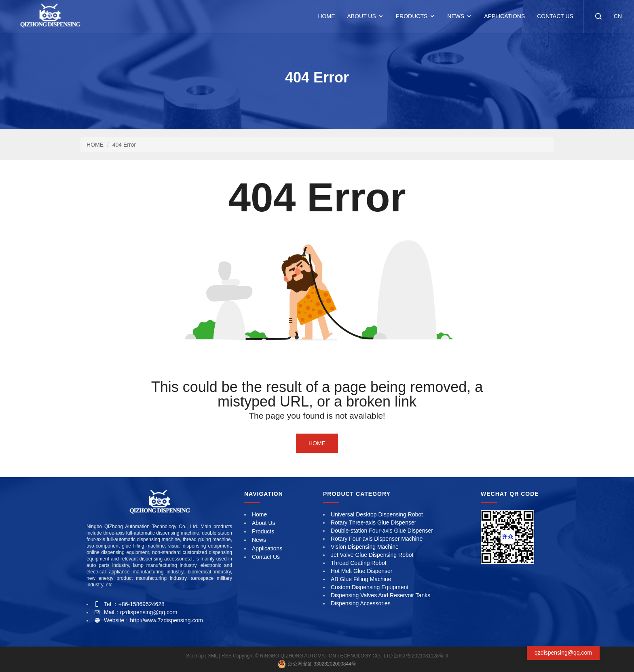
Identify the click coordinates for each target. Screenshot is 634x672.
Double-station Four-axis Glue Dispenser (382, 531)
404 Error (124, 145)
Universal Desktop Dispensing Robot (377, 514)
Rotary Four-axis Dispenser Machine (377, 539)
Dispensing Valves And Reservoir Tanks (380, 595)
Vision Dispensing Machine (365, 547)
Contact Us (555, 16)
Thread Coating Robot (359, 563)
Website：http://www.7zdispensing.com (153, 620)
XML (213, 656)
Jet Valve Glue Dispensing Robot (372, 555)
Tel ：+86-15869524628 (134, 604)
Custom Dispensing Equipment (370, 587)
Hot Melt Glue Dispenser (362, 571)
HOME (326, 16)
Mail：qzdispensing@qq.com (141, 612)
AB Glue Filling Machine (361, 579)
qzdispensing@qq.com (563, 653)
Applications (504, 16)
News (456, 16)
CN (618, 16)
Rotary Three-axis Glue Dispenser (373, 522)
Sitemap (195, 656)
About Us (361, 16)
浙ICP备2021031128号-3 (421, 656)
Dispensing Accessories (361, 603)
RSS (227, 656)
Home (317, 443)
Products (412, 16)
